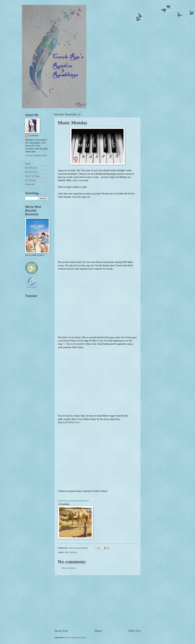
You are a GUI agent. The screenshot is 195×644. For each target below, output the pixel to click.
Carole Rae (33, 135)
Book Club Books (33, 176)
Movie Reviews (32, 172)
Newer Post (61, 631)
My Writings (30, 180)
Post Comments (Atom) (76, 638)
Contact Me (30, 184)
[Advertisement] (97, 602)
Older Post (134, 631)
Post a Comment (69, 568)
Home (98, 631)
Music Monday (71, 552)
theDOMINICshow (71, 422)
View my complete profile (36, 155)
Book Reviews (31, 168)
